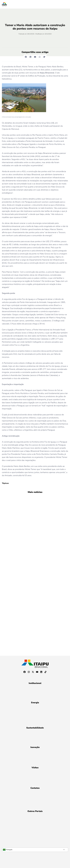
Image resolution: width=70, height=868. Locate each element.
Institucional (35, 21)
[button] (26, 57)
